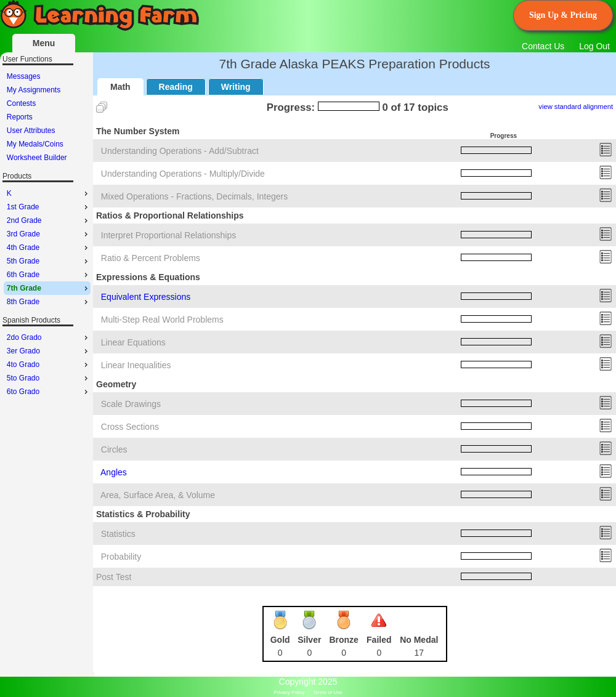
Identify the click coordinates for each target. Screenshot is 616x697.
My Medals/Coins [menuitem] (35, 144)
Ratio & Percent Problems (151, 258)
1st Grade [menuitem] (49, 207)
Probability (121, 557)
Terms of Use (327, 692)
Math (120, 87)
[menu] (47, 117)
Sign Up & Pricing (563, 15)
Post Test (114, 577)
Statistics (118, 534)
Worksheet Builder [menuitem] (37, 158)
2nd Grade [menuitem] (49, 220)
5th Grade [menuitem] (49, 261)
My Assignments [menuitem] (34, 90)
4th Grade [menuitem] (49, 248)
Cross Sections (130, 427)
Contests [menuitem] (21, 103)
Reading (176, 87)
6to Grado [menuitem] (49, 392)
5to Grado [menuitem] (49, 378)
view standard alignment (576, 107)
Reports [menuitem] (20, 117)
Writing (236, 87)
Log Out (594, 46)
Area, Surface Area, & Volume (158, 495)
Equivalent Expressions (146, 297)
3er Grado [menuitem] (49, 351)
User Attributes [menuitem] (31, 131)
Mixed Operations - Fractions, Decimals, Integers (194, 196)
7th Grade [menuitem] (49, 288)
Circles (114, 449)
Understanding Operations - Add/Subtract (180, 151)
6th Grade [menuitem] (49, 275)
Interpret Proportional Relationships (168, 235)
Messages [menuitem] (24, 76)
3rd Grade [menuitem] (49, 234)
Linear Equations (133, 342)
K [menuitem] (49, 193)
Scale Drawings (131, 404)
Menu (44, 43)
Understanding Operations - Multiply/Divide (183, 174)
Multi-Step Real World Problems (162, 320)
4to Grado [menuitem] (49, 365)
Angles (114, 472)
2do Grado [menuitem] (49, 337)
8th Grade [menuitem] (49, 302)
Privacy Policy (290, 692)
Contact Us (543, 46)
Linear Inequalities (136, 365)
